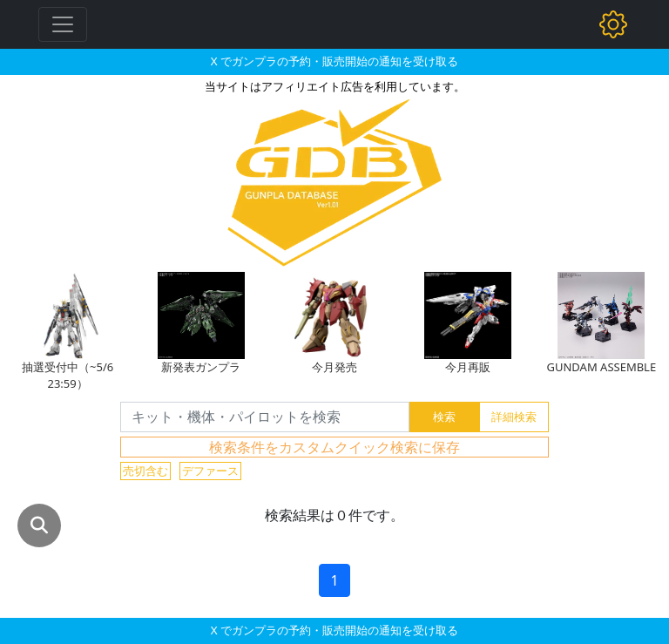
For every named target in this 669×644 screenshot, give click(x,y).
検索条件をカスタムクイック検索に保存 (334, 447)
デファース (210, 471)
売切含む (145, 471)
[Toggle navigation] (63, 24)
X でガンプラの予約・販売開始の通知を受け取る (334, 61)
